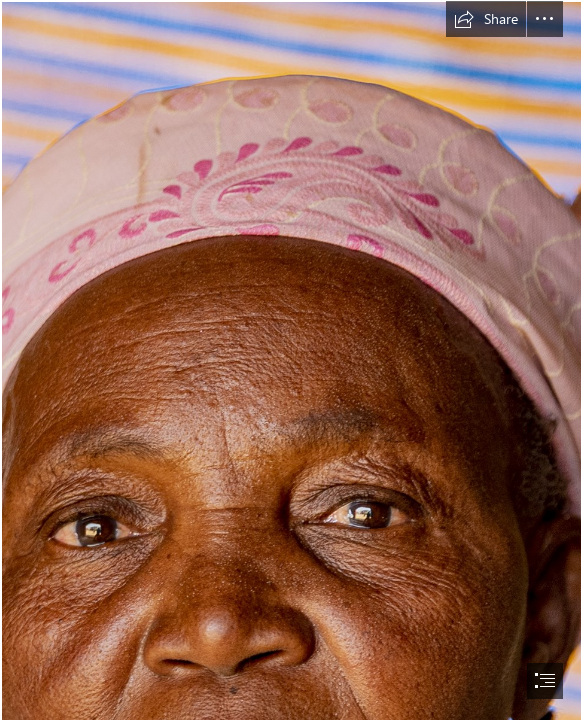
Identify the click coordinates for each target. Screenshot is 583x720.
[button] (486, 19)
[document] (291, 360)
